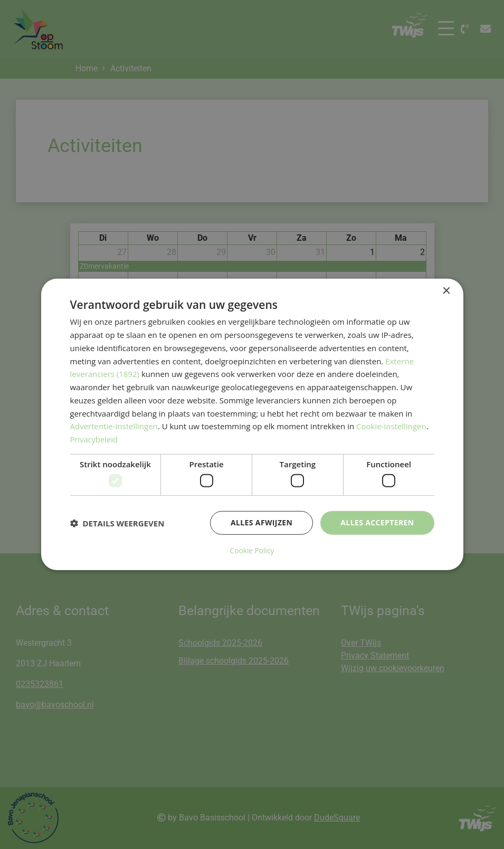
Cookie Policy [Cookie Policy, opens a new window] (252, 551)
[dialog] (252, 424)
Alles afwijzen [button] (261, 523)
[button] (117, 523)
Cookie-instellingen (391, 427)
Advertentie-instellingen (114, 427)
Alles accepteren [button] (377, 523)
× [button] (446, 291)
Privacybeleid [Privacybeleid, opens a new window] (94, 440)
